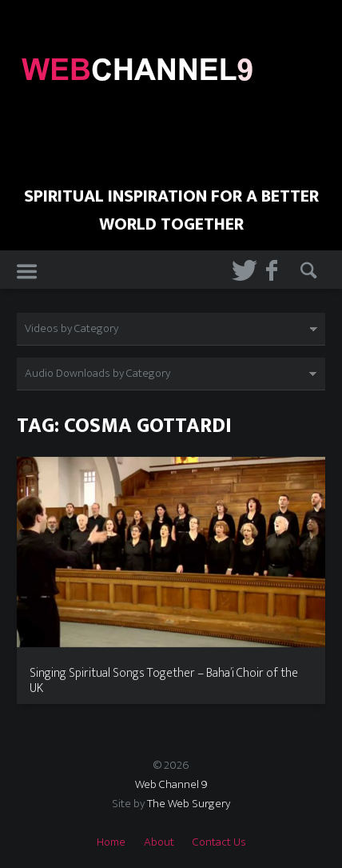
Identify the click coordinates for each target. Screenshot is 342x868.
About (159, 842)
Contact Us (219, 842)
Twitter (239, 270)
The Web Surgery (189, 804)
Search (307, 270)
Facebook (273, 270)
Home (111, 842)
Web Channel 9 (171, 784)
